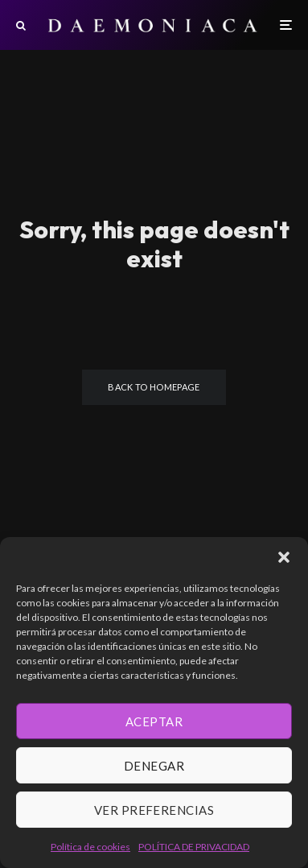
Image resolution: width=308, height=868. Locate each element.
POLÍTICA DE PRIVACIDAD (194, 847)
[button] (284, 557)
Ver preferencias (154, 810)
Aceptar (154, 721)
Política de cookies (90, 847)
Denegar (154, 766)
